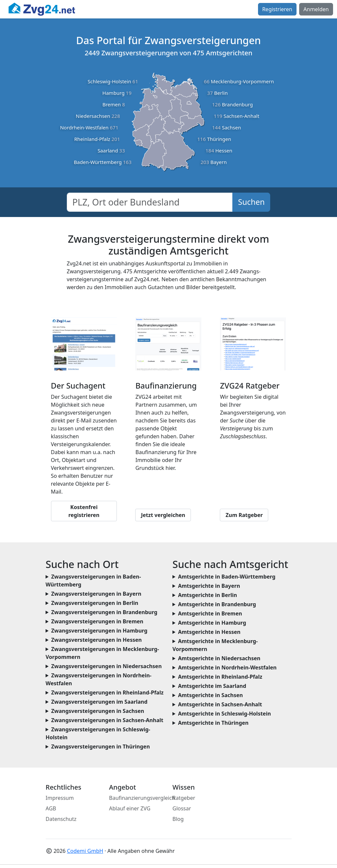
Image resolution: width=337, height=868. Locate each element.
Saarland (108, 150)
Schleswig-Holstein (109, 81)
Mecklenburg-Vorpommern (243, 81)
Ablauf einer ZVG (130, 808)
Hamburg (113, 93)
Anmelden (316, 9)
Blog (178, 819)
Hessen (224, 150)
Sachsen (231, 127)
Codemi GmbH (85, 851)
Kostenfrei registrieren (84, 511)
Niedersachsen (93, 116)
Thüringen (219, 139)
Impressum (60, 798)
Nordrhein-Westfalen (84, 127)
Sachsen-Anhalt (241, 116)
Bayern (219, 162)
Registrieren (277, 9)
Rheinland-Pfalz (92, 139)
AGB (51, 808)
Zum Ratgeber (244, 515)
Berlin (221, 93)
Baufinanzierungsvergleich (142, 798)
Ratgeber (184, 798)
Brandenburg (237, 104)
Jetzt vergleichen (163, 515)
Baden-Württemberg (98, 162)
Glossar (182, 808)
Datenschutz (61, 819)
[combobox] (150, 202)
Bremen (112, 104)
